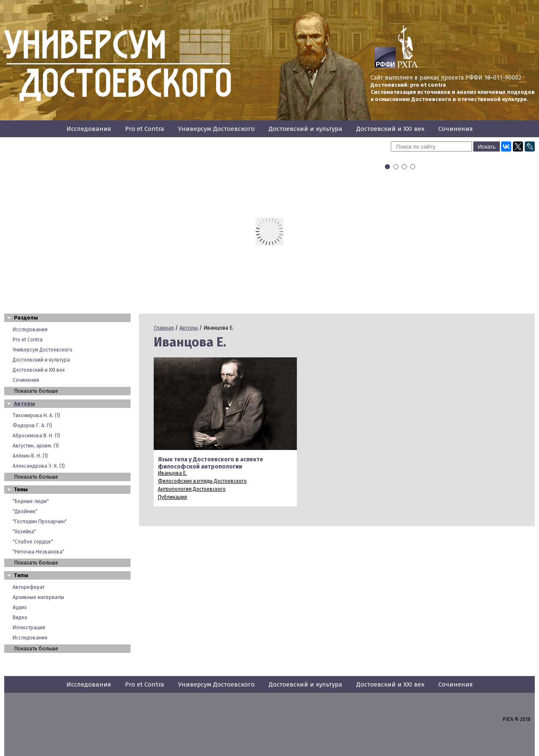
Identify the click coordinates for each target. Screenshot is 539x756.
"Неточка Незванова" (39, 552)
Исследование (30, 638)
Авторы (24, 403)
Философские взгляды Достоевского (202, 481)
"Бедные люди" (31, 501)
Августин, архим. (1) (36, 446)
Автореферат (29, 587)
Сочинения (456, 129)
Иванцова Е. (172, 473)
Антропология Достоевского (192, 489)
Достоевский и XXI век (390, 129)
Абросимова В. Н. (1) (36, 436)
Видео (20, 618)
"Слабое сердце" (33, 542)
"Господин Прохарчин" (40, 522)
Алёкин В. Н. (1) (30, 456)
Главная (164, 328)
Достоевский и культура (306, 129)
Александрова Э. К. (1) (39, 466)
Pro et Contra (145, 129)
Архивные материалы (38, 597)
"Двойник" (25, 511)
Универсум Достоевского (216, 129)
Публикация (172, 497)
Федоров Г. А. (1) (32, 426)
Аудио (20, 607)
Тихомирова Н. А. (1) (36, 415)
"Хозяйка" (24, 532)
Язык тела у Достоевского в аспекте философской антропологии (211, 463)
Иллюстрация (29, 628)
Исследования (89, 129)
